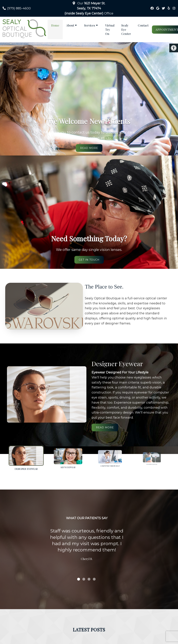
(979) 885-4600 (19, 8)
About (70, 25)
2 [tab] (84, 579)
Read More (89, 148)
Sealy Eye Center (126, 29)
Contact (143, 25)
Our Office (89, 8)
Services (90, 25)
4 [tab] (94, 579)
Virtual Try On (110, 29)
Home (55, 25)
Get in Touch (89, 260)
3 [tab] (89, 579)
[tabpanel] (87, 545)
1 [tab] (79, 579)
